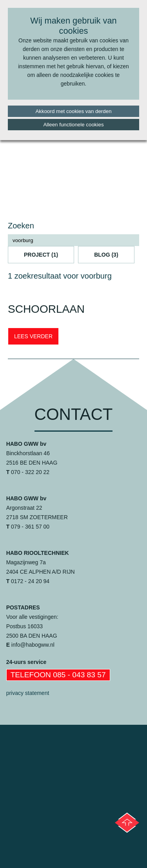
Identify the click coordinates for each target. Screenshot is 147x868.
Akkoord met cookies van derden (73, 111)
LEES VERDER (33, 336)
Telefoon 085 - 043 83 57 (58, 675)
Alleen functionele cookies (73, 125)
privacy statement (28, 693)
